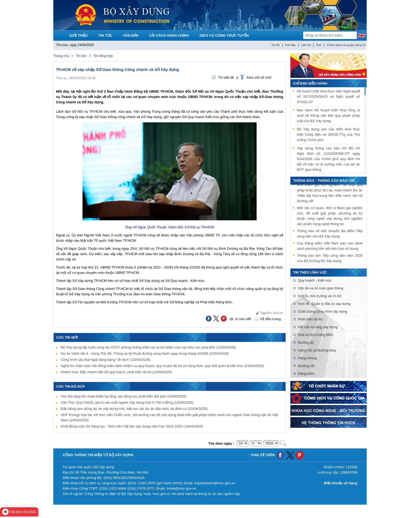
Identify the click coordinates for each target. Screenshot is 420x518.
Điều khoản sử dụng (341, 483)
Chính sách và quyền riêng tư (346, 45)
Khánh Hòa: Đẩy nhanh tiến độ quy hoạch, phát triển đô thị (117, 372)
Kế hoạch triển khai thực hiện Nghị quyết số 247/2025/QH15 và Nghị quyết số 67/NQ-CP (328, 97)
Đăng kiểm (306, 374)
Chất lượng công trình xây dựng (323, 311)
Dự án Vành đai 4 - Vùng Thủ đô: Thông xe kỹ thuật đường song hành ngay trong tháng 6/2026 (145, 353)
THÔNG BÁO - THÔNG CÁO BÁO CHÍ (324, 181)
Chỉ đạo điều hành (310, 83)
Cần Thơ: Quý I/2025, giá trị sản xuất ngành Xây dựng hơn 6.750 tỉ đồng (127, 402)
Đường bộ (306, 343)
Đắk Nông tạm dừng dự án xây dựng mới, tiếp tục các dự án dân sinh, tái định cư (134, 409)
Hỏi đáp (290, 45)
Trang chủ (61, 56)
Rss (319, 45)
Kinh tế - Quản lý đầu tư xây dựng (324, 304)
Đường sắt (306, 366)
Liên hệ (306, 45)
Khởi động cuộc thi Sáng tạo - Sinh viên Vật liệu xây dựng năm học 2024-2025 (132, 426)
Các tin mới (67, 337)
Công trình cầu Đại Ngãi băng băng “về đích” (106, 360)
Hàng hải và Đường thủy (317, 350)
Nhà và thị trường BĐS (316, 335)
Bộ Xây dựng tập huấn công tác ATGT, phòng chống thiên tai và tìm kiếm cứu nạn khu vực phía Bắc (148, 347)
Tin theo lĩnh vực (310, 272)
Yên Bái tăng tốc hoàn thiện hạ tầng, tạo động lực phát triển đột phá (124, 396)
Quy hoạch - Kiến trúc (315, 280)
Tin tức (81, 56)
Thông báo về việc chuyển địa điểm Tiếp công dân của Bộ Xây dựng (330, 234)
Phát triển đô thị (310, 319)
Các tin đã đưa (71, 386)
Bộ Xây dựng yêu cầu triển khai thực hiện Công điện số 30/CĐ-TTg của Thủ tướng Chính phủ (328, 135)
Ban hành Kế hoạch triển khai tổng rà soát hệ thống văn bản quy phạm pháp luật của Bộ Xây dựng (328, 116)
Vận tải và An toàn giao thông (320, 288)
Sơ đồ (275, 45)
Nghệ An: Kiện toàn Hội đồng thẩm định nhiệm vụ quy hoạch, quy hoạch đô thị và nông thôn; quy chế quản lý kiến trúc (162, 366)
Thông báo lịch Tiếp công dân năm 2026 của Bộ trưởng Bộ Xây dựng (330, 259)
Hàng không (307, 358)
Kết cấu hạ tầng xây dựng (318, 327)
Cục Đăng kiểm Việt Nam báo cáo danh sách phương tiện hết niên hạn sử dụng (330, 247)
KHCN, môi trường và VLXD (320, 296)
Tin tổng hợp (103, 56)
